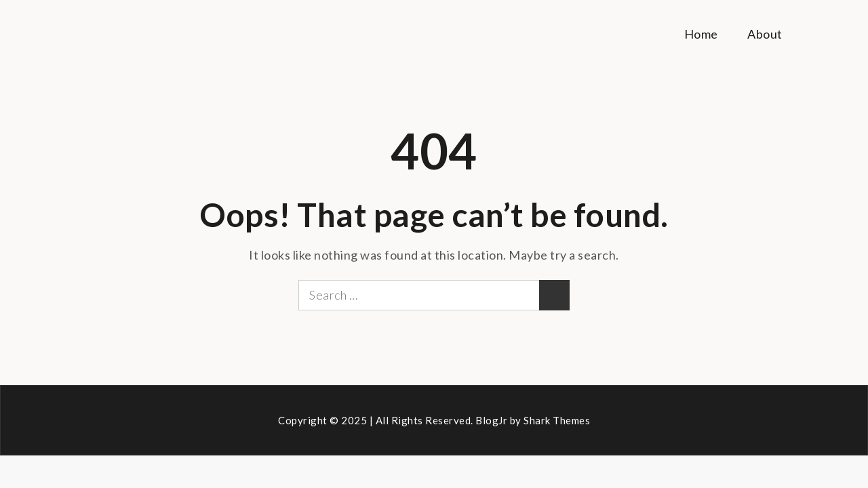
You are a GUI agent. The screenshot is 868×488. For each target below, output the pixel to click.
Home (701, 34)
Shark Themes (557, 420)
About (765, 34)
